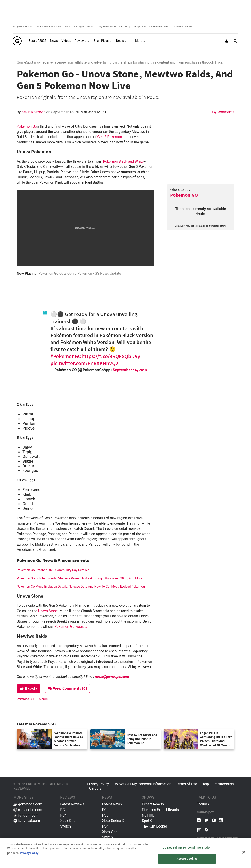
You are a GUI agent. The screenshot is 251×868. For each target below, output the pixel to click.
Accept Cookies (187, 859)
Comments (223, 112)
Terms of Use (187, 784)
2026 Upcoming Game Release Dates (150, 27)
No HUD (148, 815)
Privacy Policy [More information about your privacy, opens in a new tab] (29, 853)
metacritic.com (28, 810)
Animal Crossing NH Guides (79, 27)
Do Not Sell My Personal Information (142, 784)
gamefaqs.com (28, 804)
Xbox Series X (113, 821)
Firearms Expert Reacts (160, 810)
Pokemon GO (184, 195)
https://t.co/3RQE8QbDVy (111, 356)
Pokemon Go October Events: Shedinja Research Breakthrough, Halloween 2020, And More (80, 578)
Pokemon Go (27, 126)
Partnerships (224, 784)
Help (205, 784)
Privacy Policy (98, 784)
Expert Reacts (153, 804)
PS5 (105, 815)
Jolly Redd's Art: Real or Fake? (112, 27)
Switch (65, 826)
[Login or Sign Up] (227, 41)
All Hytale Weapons (22, 27)
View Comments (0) (67, 688)
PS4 (63, 815)
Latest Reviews (72, 804)
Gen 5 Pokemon (110, 137)
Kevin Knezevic (34, 112)
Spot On (148, 821)
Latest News (112, 804)
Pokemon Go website (71, 627)
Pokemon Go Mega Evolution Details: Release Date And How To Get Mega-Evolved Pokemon (81, 587)
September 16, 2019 (130, 370)
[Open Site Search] (235, 41)
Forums (203, 804)
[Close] (244, 852)
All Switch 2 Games (183, 27)
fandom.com (26, 815)
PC (62, 810)
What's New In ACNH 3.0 (49, 27)
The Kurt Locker (154, 826)
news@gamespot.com (112, 677)
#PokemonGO (66, 356)
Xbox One (68, 821)
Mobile (43, 699)
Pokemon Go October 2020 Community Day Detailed (53, 570)
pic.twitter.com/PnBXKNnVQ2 (84, 363)
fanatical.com (27, 821)
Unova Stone (48, 611)
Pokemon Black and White (123, 161)
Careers (95, 788)
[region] (125, 853)
